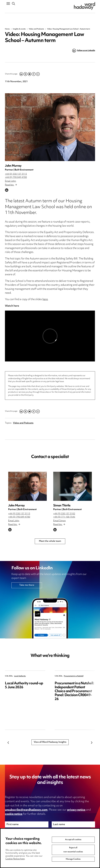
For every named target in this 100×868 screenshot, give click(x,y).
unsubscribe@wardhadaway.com (26, 810)
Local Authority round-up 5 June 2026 (24, 685)
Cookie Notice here (15, 859)
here (45, 300)
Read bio (11, 185)
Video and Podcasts (36, 29)
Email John (10, 181)
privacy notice (76, 810)
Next (92, 743)
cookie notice (14, 814)
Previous (8, 743)
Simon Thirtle (62, 506)
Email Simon (60, 521)
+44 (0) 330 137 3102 (64, 514)
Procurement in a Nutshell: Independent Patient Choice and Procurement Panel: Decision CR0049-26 (74, 691)
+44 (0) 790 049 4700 (16, 177)
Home (7, 29)
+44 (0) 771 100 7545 (64, 517)
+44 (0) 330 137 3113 (16, 174)
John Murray (13, 166)
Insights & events (19, 29)
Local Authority (20, 676)
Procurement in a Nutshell (74, 676)
